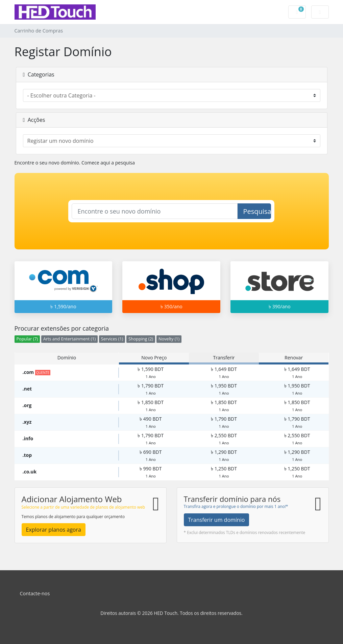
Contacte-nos (35, 593)
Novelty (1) (169, 339)
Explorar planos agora (54, 530)
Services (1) (112, 339)
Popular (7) (27, 339)
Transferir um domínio (217, 520)
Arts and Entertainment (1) (69, 339)
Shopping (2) (141, 339)
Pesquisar (257, 211)
